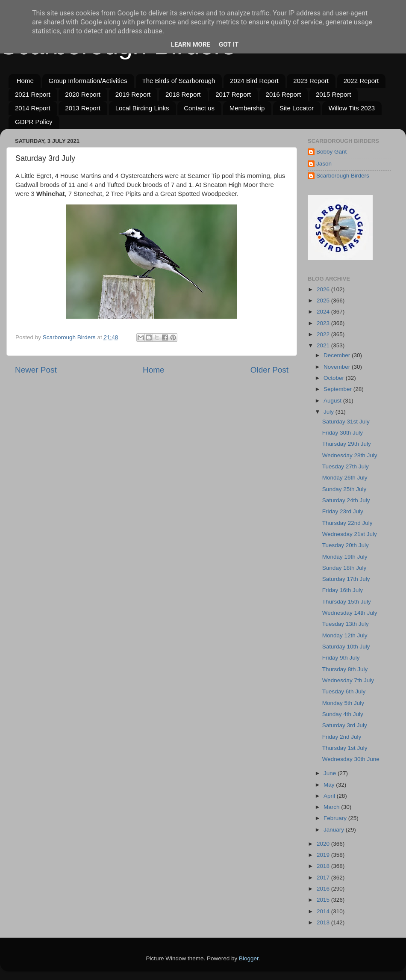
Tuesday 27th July (346, 466)
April (330, 796)
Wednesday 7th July (348, 680)
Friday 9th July (341, 658)
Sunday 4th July (343, 714)
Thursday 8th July (345, 669)
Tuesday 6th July (344, 691)
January (335, 830)
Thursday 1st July (345, 748)
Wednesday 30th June (351, 759)
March (332, 807)
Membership (247, 108)
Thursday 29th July (347, 444)
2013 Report (83, 108)
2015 (324, 900)
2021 (324, 345)
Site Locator (297, 108)
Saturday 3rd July (345, 725)
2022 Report (361, 81)
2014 (324, 911)
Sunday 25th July (344, 489)
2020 (324, 844)
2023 (324, 323)
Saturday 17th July (346, 579)
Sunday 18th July (344, 568)
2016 (324, 889)
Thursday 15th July (347, 602)
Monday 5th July (343, 703)
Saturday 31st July (346, 422)
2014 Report (33, 108)
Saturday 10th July (346, 647)
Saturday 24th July (346, 500)
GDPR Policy (34, 122)
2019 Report (133, 94)
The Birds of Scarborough (179, 81)
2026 (324, 289)
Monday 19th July (345, 557)
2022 (324, 334)
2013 (324, 922)
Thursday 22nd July (347, 523)
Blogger (249, 958)
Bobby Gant (331, 152)
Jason (324, 164)
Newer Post (36, 370)
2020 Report (83, 94)
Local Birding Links (142, 108)
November (338, 367)
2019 (324, 855)
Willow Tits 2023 (352, 108)
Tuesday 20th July (346, 545)
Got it (229, 44)
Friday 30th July (343, 433)
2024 (324, 312)
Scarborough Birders (343, 176)
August (333, 401)
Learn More (191, 44)
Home (25, 81)
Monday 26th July (345, 478)
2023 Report (311, 81)
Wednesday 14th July (350, 613)
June (331, 773)
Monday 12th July (345, 635)
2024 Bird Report (254, 81)
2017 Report (233, 94)
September (338, 389)
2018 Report (183, 94)
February (336, 818)
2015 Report (334, 94)
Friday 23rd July (343, 511)
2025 (324, 301)
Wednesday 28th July (350, 455)
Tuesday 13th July (346, 624)
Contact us (199, 108)
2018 (324, 866)
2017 (324, 878)
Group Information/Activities (88, 81)
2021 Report (33, 94)
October (335, 378)
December (338, 355)
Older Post (269, 370)
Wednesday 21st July (350, 534)
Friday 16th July (343, 590)
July (330, 412)
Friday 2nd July (342, 737)
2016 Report (284, 94)
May (330, 785)
